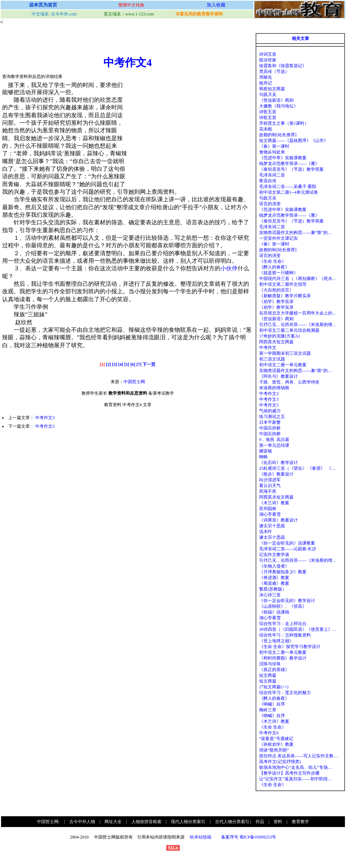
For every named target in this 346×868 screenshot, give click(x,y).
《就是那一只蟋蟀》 (279, 273)
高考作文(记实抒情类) (280, 762)
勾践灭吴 (268, 95)
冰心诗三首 (270, 595)
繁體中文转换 (131, 5)
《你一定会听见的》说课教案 (287, 543)
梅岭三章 (268, 710)
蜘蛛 (263, 457)
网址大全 (113, 822)
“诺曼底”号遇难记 (276, 739)
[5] (127, 364)
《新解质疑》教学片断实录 (285, 296)
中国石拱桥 (270, 428)
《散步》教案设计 (276, 474)
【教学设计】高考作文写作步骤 (289, 773)
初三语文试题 (272, 359)
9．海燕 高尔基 (274, 440)
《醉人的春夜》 (274, 267)
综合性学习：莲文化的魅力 (285, 693)
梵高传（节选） (274, 72)
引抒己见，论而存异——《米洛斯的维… (298, 325)
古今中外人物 (82, 822)
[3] (114, 364)
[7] (139, 364)
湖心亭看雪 (270, 514)
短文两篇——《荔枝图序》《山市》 (294, 141)
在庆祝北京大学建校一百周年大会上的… (298, 313)
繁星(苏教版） (273, 589)
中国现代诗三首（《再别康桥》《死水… (298, 279)
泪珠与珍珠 (270, 664)
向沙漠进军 (270, 480)
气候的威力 (270, 411)
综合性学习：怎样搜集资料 (285, 635)
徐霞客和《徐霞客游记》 (283, 66)
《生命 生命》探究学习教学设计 (290, 647)
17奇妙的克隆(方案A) (279, 336)
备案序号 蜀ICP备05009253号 (249, 837)
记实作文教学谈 (274, 555)
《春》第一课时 (274, 146)
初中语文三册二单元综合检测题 (289, 330)
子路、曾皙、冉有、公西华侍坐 (289, 382)
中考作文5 (45, 426)
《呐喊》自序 (272, 704)
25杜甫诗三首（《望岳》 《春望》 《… (297, 468)
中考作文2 (269, 394)
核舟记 (266, 83)
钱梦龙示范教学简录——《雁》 (289, 164)
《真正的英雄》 (274, 670)
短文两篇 (268, 675)
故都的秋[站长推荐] (278, 135)
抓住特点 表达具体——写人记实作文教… (298, 756)
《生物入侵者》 (274, 566)
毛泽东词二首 (272, 175)
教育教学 (300, 822)
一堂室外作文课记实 (279, 238)
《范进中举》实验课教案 (283, 158)
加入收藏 (216, 5)
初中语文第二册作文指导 (283, 284)
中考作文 (268, 348)
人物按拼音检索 (146, 822)
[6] (133, 364)
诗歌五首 (268, 112)
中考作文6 (269, 733)
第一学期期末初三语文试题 (285, 353)
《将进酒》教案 (274, 578)
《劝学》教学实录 (276, 302)
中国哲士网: (48, 822)
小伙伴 (229, 268)
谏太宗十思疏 (272, 526)
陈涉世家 (268, 60)
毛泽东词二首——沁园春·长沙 (288, 549)
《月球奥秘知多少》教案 (283, 572)
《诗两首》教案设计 (279, 520)
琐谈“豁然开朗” (274, 750)
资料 (278, 822)
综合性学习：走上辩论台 (283, 624)
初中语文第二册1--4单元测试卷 (289, 192)
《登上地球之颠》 (276, 641)
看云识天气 (270, 486)
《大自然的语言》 (276, 290)
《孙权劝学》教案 (276, 744)
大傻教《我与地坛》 (279, 106)
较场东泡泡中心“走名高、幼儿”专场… (296, 767)
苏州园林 (268, 509)
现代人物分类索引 (188, 822)
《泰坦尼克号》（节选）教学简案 (291, 169)
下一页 (149, 364)
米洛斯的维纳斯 (274, 388)
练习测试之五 (272, 417)
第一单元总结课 (274, 445)
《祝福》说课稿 (274, 612)
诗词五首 (268, 54)
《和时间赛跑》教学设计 (283, 658)
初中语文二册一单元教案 (283, 365)
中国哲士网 (134, 382)
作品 (260, 822)
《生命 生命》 (273, 261)
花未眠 (266, 129)
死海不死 (268, 491)
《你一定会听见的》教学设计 (287, 601)
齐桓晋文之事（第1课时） (284, 123)
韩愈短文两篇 (272, 89)
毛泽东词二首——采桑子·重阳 (288, 187)
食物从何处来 (272, 152)
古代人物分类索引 (232, 822)
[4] (121, 364)
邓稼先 (266, 77)
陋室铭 (266, 451)
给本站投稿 (200, 837)
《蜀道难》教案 (274, 583)
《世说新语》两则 (276, 100)
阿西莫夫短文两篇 (276, 342)
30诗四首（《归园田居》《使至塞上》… (298, 629)
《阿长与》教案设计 (279, 376)
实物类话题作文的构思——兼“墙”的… (296, 233)
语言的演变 (270, 204)
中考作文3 (45, 418)
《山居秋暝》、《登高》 (283, 606)
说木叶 (266, 532)
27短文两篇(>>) (274, 687)
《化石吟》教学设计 (279, 463)
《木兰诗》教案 (274, 503)
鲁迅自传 (268, 181)
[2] (108, 364)
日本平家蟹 (270, 422)
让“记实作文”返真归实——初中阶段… (296, 779)
